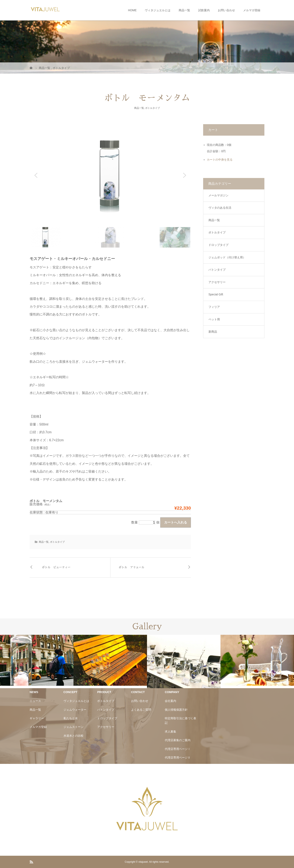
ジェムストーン (73, 727)
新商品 (213, 332)
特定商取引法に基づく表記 (180, 721)
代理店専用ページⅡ (178, 758)
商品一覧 (184, 10)
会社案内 (170, 701)
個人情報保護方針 (176, 710)
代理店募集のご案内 (178, 740)
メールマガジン (218, 195)
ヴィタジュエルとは (158, 10)
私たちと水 (71, 718)
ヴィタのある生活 (220, 208)
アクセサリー (217, 282)
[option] (37, 660)
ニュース (35, 701)
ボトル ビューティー (56, 567)
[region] (110, 186)
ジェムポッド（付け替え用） (227, 257)
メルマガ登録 (252, 10)
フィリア (214, 307)
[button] (36, 175)
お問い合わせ (226, 10)
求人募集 (170, 732)
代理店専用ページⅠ (178, 749)
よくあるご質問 (141, 710)
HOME (132, 10)
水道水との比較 (73, 736)
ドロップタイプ (218, 245)
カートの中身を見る (220, 160)
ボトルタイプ (153, 108)
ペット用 (214, 319)
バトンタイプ (217, 270)
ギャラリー (37, 718)
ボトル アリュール (131, 567)
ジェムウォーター (75, 710)
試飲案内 (204, 10)
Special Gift (216, 294)
